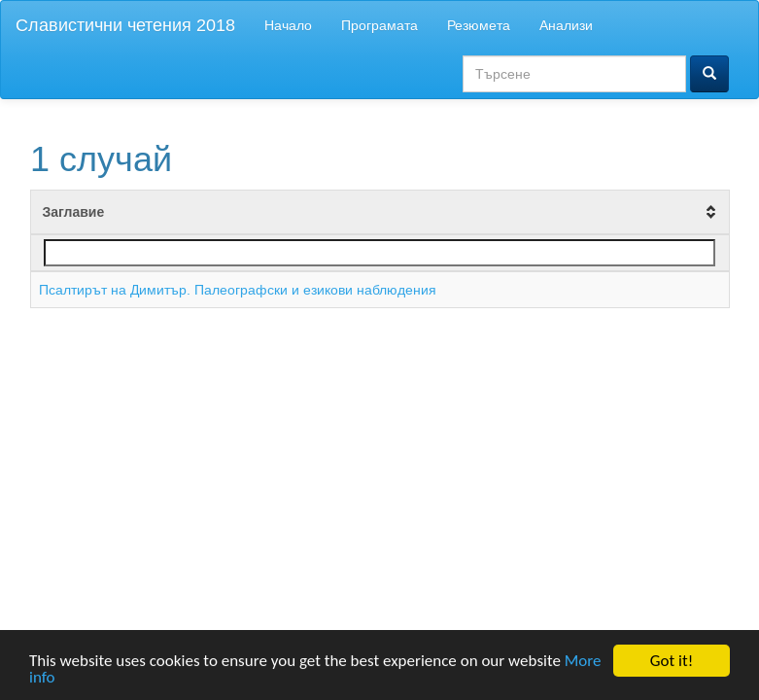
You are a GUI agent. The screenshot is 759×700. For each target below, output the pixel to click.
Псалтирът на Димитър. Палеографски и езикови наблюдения (238, 290)
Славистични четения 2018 (125, 25)
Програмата (379, 25)
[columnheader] (379, 213)
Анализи (566, 25)
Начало (288, 25)
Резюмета (479, 25)
